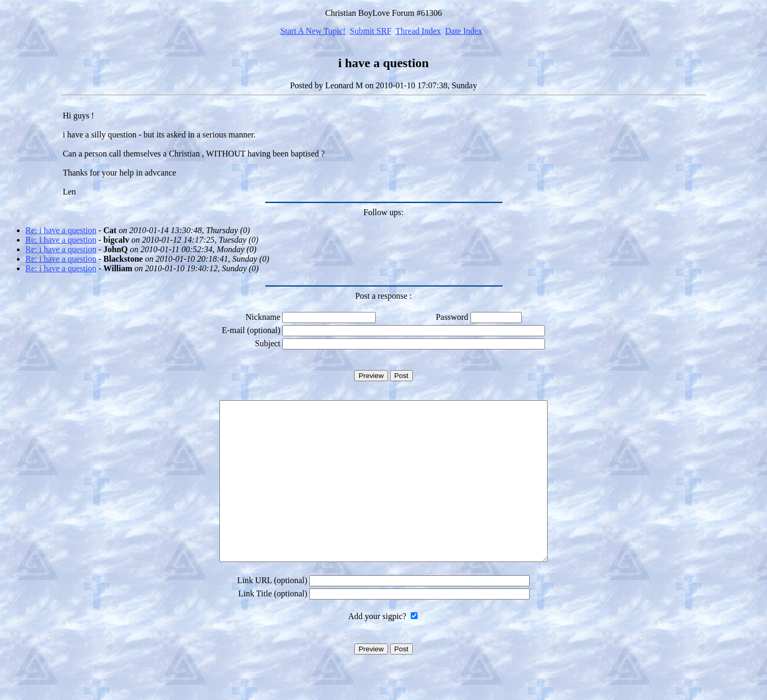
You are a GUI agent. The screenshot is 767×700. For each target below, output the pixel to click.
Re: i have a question (61, 230)
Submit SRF (371, 31)
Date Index (464, 31)
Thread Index (418, 31)
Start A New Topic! (313, 31)
